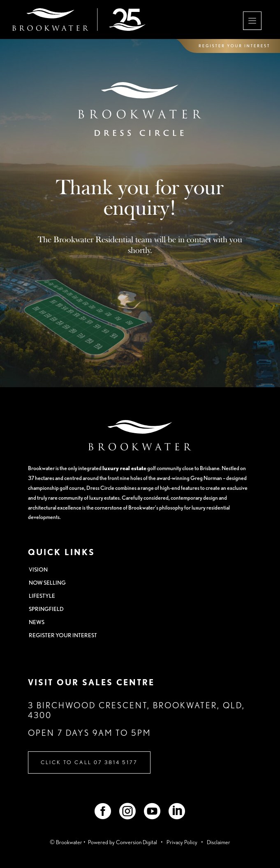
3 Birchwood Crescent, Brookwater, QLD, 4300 (137, 710)
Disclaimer (219, 842)
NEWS (37, 622)
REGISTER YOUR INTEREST (63, 635)
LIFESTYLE (42, 596)
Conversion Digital (137, 842)
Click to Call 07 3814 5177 (89, 762)
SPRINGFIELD (46, 609)
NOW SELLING (47, 583)
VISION (38, 569)
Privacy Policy (182, 842)
